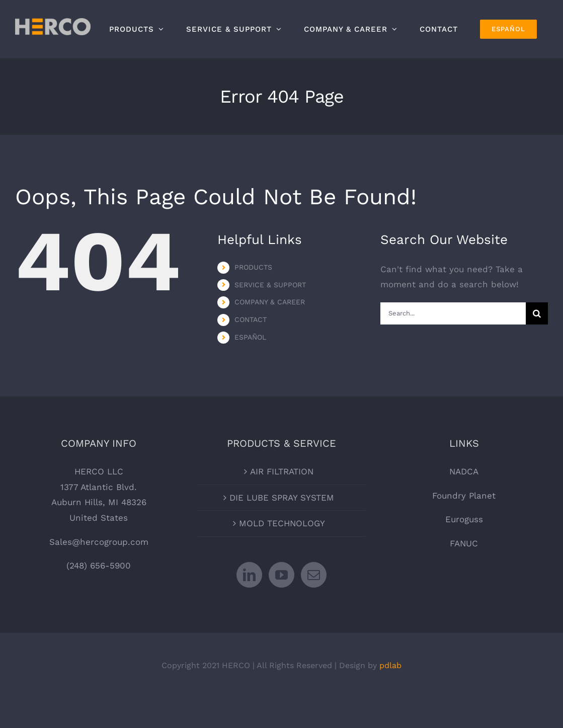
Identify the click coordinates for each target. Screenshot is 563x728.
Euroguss (464, 519)
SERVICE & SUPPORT (270, 285)
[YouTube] (281, 575)
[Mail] (314, 575)
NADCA (464, 471)
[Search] (537, 313)
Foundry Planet (464, 496)
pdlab (390, 665)
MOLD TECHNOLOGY (282, 523)
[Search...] (453, 313)
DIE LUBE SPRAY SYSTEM (282, 498)
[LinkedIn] (249, 575)
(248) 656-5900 (99, 565)
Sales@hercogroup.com (99, 542)
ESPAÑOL (250, 337)
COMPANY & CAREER (270, 302)
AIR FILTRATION (282, 471)
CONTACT (251, 319)
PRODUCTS (253, 267)
